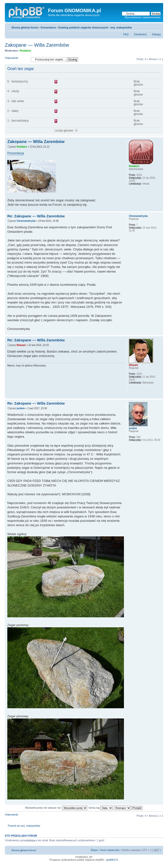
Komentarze (48, 27)
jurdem (21, 408)
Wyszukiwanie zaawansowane (143, 17)
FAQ (126, 34)
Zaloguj (156, 34)
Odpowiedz (17, 59)
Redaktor (26, 51)
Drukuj (150, 27)
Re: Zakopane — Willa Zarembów (36, 216)
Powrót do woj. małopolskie (24, 826)
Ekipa (94, 850)
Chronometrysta (26, 221)
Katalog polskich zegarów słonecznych (83, 27)
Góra (159, 209)
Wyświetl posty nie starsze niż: (56, 808)
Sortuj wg (101, 808)
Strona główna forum (25, 27)
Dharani (21, 345)
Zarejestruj (140, 34)
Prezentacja (16, 153)
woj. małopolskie (121, 27)
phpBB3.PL (112, 860)
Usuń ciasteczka (110, 850)
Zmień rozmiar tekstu (157, 27)
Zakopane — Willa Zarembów (37, 45)
